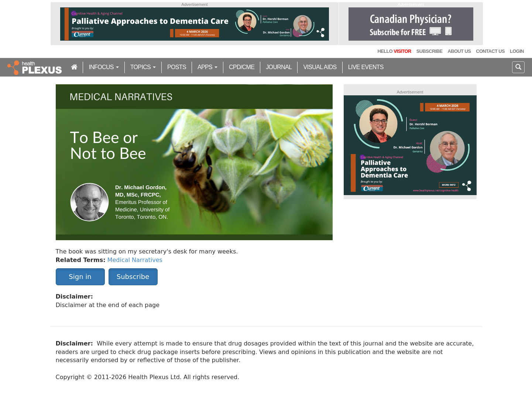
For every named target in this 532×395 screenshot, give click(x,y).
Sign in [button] (80, 277)
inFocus (104, 67)
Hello (394, 51)
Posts (177, 67)
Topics (143, 67)
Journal (279, 67)
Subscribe (430, 51)
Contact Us (490, 51)
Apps (207, 67)
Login (517, 51)
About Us (459, 51)
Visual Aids (320, 67)
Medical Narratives (135, 260)
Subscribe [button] (133, 277)
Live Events (366, 67)
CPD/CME (242, 67)
